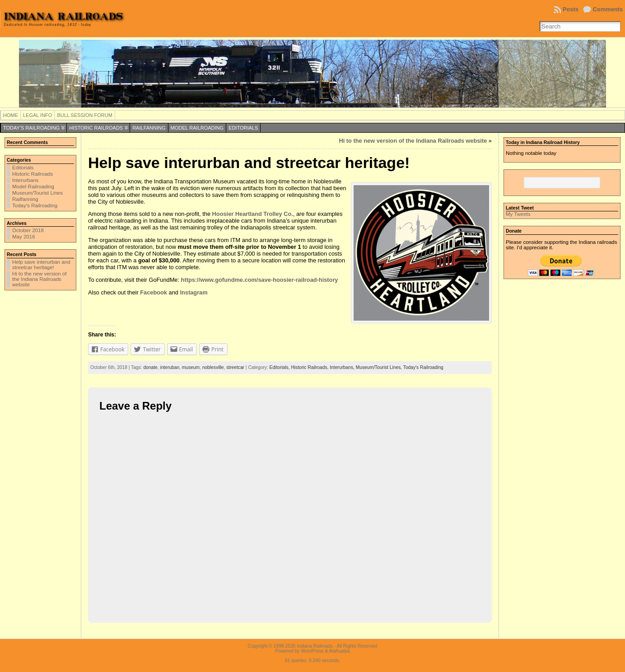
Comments (608, 9)
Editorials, (280, 367)
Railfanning (149, 128)
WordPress (312, 651)
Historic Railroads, (310, 367)
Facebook (154, 292)
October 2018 (28, 230)
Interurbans (25, 180)
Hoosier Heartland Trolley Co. (253, 214)
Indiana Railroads (315, 646)
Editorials (243, 128)
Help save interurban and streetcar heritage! (41, 265)
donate (150, 367)
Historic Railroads (96, 128)
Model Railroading (197, 128)
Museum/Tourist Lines (37, 193)
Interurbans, (343, 367)
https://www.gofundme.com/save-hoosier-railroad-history (260, 280)
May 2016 (24, 237)
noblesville (213, 367)
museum (191, 367)
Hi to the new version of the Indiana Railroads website (39, 279)
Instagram (194, 292)
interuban (170, 367)
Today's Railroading (31, 128)
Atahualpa (340, 651)
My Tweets (518, 214)
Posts (571, 9)
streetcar (235, 367)
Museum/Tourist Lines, (380, 367)
